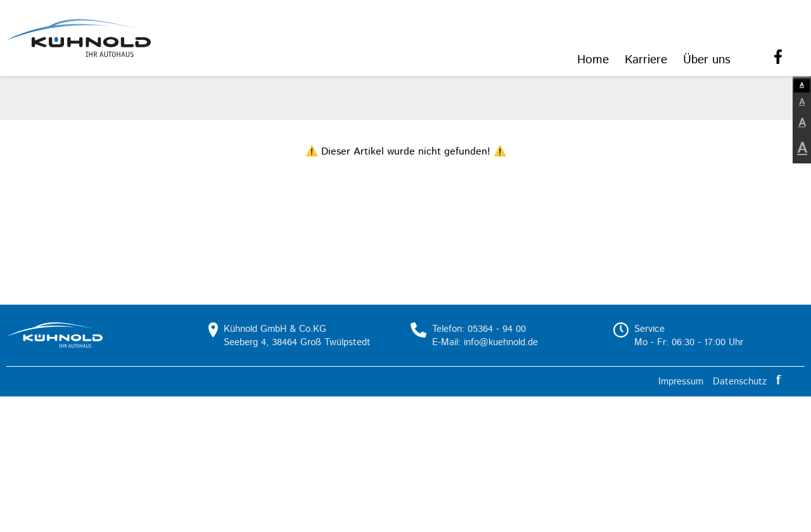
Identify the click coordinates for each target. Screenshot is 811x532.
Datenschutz (740, 382)
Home (593, 60)
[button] (79, 38)
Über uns (707, 60)
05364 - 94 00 (497, 329)
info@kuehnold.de (501, 342)
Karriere (646, 60)
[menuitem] (593, 61)
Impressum (681, 382)
